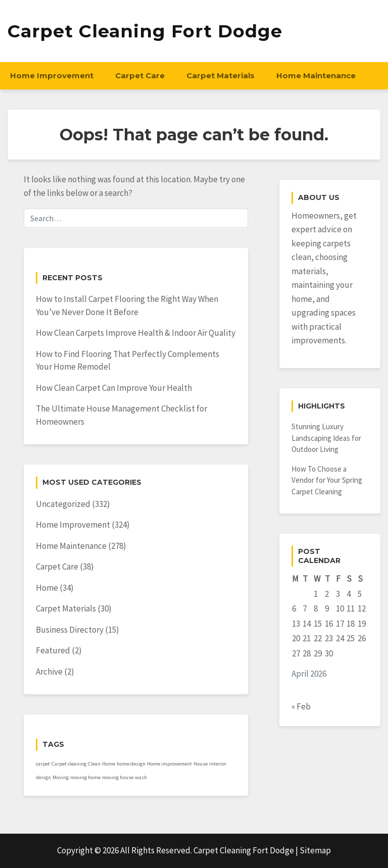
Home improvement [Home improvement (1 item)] (169, 764)
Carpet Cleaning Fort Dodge (145, 31)
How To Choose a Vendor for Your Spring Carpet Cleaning (327, 480)
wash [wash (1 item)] (141, 777)
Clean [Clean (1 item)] (94, 764)
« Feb (301, 706)
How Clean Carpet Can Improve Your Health (114, 388)
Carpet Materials (221, 75)
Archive (49, 672)
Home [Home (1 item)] (109, 764)
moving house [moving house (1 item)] (118, 777)
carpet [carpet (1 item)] (43, 764)
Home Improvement (52, 75)
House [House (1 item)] (201, 764)
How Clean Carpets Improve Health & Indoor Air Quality (136, 333)
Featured (53, 650)
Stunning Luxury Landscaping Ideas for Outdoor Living (326, 438)
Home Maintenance (316, 75)
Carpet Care (140, 75)
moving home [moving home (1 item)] (85, 777)
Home (47, 588)
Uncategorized (63, 504)
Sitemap (315, 850)
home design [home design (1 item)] (131, 764)
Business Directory (70, 630)
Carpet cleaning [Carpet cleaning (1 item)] (69, 764)
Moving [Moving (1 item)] (61, 777)
